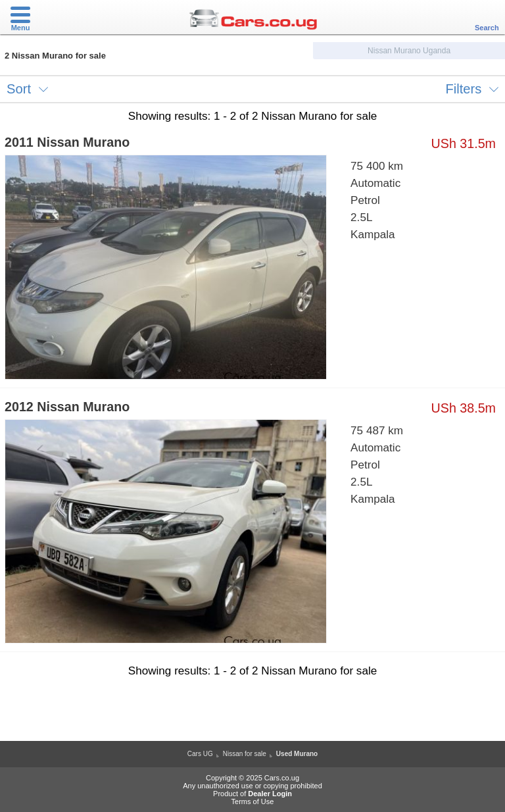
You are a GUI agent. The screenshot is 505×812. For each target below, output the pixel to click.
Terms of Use (253, 801)
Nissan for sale (245, 754)
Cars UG (200, 754)
